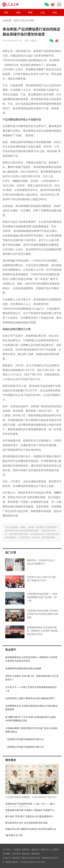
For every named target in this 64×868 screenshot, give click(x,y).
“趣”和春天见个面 (14, 835)
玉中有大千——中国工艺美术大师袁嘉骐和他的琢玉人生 (31, 689)
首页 (6, 12)
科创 (55, 12)
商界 (30, 12)
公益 (43, 12)
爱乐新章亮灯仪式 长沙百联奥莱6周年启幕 (26, 823)
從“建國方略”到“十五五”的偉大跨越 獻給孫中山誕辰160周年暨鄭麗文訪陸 (31, 719)
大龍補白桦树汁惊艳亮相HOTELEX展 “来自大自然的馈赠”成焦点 (31, 730)
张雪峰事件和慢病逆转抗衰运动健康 (23, 668)
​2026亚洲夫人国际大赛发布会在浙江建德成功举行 (30, 698)
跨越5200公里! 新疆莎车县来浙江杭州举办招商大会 (31, 829)
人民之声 (14, 4)
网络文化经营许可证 (31, 858)
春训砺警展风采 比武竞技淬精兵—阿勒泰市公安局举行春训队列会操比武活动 (31, 659)
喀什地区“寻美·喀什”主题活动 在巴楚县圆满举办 (29, 816)
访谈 (18, 12)
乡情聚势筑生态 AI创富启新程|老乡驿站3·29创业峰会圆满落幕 (32, 708)
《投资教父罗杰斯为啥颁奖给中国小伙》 (25, 739)
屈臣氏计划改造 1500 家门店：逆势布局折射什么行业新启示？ (32, 678)
